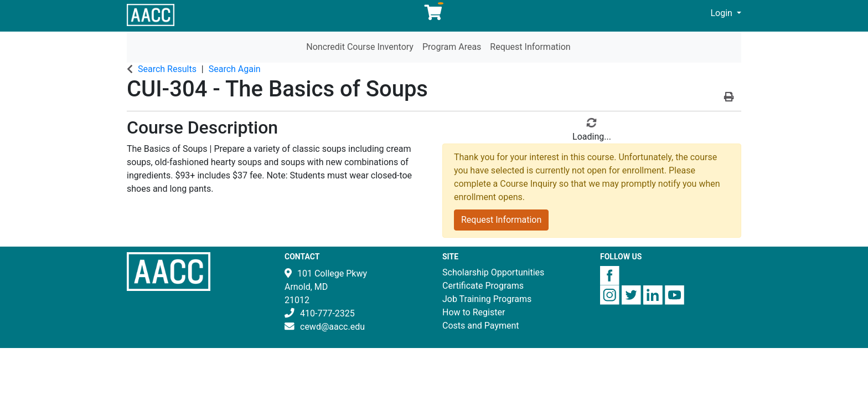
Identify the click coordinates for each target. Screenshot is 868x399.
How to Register (474, 312)
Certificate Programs (483, 286)
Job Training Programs (487, 299)
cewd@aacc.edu (332, 327)
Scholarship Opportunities (493, 272)
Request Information (530, 47)
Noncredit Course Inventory (360, 47)
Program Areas (452, 47)
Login (723, 13)
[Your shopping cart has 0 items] (434, 15)
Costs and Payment (481, 326)
